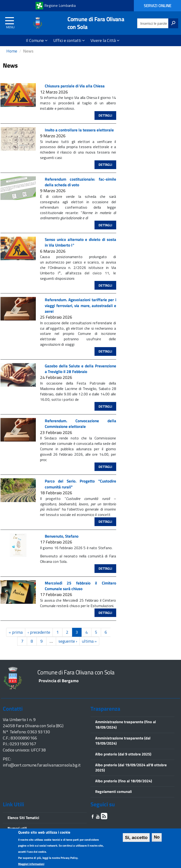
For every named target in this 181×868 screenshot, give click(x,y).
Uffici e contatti (69, 40)
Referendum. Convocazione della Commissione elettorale (80, 429)
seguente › (68, 646)
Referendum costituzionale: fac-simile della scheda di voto (80, 187)
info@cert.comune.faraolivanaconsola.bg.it (42, 770)
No (157, 838)
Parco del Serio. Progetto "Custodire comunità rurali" (80, 489)
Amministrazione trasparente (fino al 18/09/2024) (125, 730)
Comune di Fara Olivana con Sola (96, 23)
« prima (16, 637)
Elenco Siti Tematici (23, 823)
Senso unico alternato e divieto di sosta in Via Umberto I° (80, 247)
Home (12, 56)
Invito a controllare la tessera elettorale (79, 135)
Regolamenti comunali (113, 797)
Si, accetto (136, 838)
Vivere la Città (105, 40)
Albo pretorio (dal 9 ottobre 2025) (123, 759)
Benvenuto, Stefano (62, 541)
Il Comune (37, 40)
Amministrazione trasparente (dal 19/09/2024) (123, 746)
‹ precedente (39, 637)
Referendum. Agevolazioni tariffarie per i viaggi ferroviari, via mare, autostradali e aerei (80, 310)
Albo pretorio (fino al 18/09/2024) (124, 786)
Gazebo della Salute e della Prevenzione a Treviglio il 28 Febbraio (80, 374)
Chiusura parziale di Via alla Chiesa (75, 91)
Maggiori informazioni (31, 864)
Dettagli (105, 120)
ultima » (89, 646)
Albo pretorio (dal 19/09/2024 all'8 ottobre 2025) (131, 773)
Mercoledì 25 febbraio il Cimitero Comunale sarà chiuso (80, 591)
